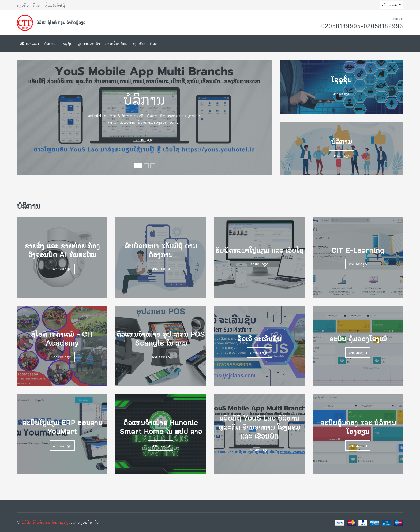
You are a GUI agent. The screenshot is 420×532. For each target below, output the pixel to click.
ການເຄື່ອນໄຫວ (116, 44)
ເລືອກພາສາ (390, 5)
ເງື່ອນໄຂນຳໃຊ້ (55, 5)
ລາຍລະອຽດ (144, 140)
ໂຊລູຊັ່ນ (67, 44)
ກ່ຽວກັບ (23, 5)
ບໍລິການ (50, 44)
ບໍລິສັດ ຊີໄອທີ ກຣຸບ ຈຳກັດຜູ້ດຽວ (46, 522)
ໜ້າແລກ (29, 44)
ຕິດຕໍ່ (37, 5)
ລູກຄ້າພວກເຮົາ (89, 44)
